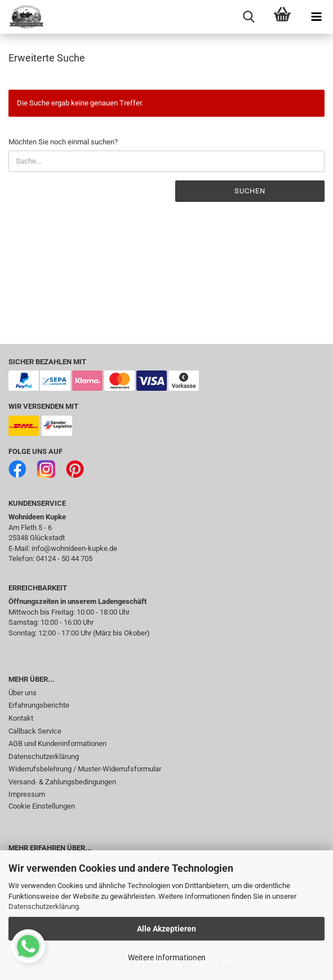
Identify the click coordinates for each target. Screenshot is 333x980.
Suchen (250, 191)
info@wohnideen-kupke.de (74, 548)
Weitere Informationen (167, 957)
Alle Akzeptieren (166, 929)
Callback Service (35, 731)
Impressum (27, 794)
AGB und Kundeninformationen (57, 743)
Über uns (23, 693)
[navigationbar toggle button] (316, 17)
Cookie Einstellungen (42, 806)
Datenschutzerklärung (44, 906)
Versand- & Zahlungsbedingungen (62, 782)
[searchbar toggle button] (248, 17)
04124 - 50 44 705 (64, 559)
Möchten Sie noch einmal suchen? (63, 142)
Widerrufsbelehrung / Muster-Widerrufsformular (85, 769)
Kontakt (21, 718)
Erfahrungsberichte (39, 705)
